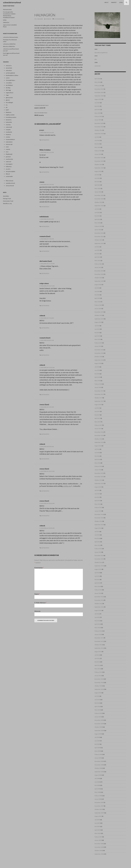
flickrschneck (10, 181)
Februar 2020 (98, 305)
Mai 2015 (97, 497)
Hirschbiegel (9, 102)
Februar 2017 (98, 425)
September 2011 (99, 648)
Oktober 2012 (98, 604)
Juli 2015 (97, 490)
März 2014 (98, 545)
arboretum (9, 70)
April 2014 (97, 542)
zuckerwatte (9, 176)
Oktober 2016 (98, 439)
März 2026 (98, 82)
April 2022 (97, 219)
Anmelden (6, 196)
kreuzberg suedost (11, 117)
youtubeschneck (10, 183)
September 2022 (99, 206)
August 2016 (98, 446)
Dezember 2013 (99, 556)
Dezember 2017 (99, 391)
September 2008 (99, 772)
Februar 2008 (98, 796)
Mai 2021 (97, 254)
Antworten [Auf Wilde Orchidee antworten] (45, 172)
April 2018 (97, 377)
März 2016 (98, 463)
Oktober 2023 (98, 164)
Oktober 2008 (98, 768)
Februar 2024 (98, 151)
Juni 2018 (97, 370)
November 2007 (99, 806)
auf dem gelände (10, 73)
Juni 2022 (97, 213)
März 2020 (98, 302)
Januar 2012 (98, 634)
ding (81, 536)
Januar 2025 (98, 120)
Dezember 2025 (99, 89)
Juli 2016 (97, 449)
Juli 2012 (97, 614)
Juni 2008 (97, 782)
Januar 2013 (98, 593)
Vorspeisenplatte (10, 171)
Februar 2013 (98, 590)
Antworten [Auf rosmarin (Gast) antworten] (45, 251)
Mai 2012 (97, 621)
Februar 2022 (98, 226)
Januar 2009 (98, 758)
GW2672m (6, 22)
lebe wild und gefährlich (101, 53)
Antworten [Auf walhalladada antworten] (45, 226)
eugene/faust (10, 93)
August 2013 (98, 569)
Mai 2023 (97, 182)
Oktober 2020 (98, 278)
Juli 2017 (97, 408)
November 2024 (99, 127)
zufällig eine (67, 486)
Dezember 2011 (99, 638)
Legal (121, 2)
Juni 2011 (97, 658)
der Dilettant (9, 85)
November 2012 (99, 600)
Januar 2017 (98, 429)
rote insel (8, 162)
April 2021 (97, 257)
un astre (8, 169)
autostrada (98, 66)
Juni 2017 (97, 411)
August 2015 (98, 487)
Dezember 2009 (99, 720)
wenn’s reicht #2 (59, 106)
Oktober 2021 (98, 240)
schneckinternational (12, 2)
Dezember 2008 (99, 761)
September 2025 (99, 96)
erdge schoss (44, 283)
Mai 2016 (97, 456)
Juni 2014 (97, 535)
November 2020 (99, 274)
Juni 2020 (97, 291)
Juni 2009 (97, 741)
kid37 (7, 110)
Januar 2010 (98, 717)
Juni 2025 (97, 103)
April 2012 (97, 624)
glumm (8, 100)
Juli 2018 (97, 367)
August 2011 (98, 652)
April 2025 (97, 110)
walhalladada (44, 217)
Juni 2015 (97, 494)
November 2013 (99, 559)
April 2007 (97, 830)
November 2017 (99, 394)
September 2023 (99, 168)
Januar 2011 (98, 676)
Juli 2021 (97, 247)
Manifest (114, 2)
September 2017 (99, 401)
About (106, 2)
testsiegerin (9, 164)
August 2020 (98, 285)
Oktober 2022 (98, 202)
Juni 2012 (97, 617)
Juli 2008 (97, 778)
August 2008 (98, 775)
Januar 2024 (98, 154)
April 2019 (97, 336)
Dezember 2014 (99, 514)
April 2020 (97, 298)
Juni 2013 (97, 576)
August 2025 (98, 99)
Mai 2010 (97, 703)
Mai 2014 (97, 538)
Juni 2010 (97, 700)
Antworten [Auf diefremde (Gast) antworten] (45, 273)
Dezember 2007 (99, 802)
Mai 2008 (97, 785)
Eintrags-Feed (7, 199)
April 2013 (97, 583)
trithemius (9, 167)
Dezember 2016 (99, 432)
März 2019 (98, 339)
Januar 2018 (98, 387)
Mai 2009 (97, 744)
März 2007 (98, 833)
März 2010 (98, 710)
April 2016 (97, 459)
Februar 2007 (98, 837)
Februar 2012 (98, 631)
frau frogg (6, 53)
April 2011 (97, 665)
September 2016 (99, 442)
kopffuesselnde (10, 115)
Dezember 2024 (99, 123)
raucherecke (9, 159)
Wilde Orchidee (45, 150)
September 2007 (99, 813)
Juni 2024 (97, 140)
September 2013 (99, 566)
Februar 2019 (98, 343)
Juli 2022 (97, 209)
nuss (7, 152)
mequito (8, 130)
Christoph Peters (10, 80)
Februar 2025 (98, 116)
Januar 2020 (98, 309)
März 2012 (98, 628)
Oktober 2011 (98, 645)
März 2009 (98, 751)
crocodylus (9, 83)
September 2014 (99, 525)
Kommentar (39, 568)
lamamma (9, 120)
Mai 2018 (97, 374)
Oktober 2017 (98, 398)
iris (7, 105)
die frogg (8, 90)
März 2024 (98, 147)
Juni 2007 (97, 823)
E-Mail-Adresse (40, 603)
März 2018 (98, 381)
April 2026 (97, 79)
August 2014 (98, 528)
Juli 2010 (97, 696)
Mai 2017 (97, 415)
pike (96, 59)
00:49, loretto (59, 114)
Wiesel (8, 174)
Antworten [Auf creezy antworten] (45, 207)
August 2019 (98, 322)
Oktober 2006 (98, 851)
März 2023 (98, 188)
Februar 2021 (98, 264)
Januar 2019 (98, 346)
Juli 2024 (97, 137)
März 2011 (98, 669)
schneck (48, 19)
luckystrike (9, 122)
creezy (42, 182)
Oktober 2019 (98, 315)
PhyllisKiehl (9, 154)
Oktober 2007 (98, 809)
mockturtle (9, 132)
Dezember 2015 (99, 473)
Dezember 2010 (99, 679)
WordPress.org (7, 203)
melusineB (9, 127)
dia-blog (8, 88)
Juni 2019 (97, 329)
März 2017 (98, 422)
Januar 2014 (98, 552)
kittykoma (9, 112)
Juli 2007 (97, 820)
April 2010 (97, 707)
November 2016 (99, 435)
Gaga (7, 95)
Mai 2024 (97, 144)
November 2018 (99, 353)
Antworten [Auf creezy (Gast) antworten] (45, 434)
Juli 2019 (97, 326)
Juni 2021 (97, 250)
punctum (8, 157)
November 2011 (99, 641)
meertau (8, 125)
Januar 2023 (98, 192)
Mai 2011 (97, 662)
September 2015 (99, 483)
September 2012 (99, 607)
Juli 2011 (97, 655)
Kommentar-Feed (8, 201)
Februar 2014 (98, 549)
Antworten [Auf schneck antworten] (45, 328)
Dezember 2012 (99, 597)
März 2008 (98, 792)
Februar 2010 (98, 713)
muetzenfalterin (10, 139)
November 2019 (99, 312)
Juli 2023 (97, 175)
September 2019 (99, 319)
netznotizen (9, 142)
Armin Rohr (9, 68)
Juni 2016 (97, 453)
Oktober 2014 (98, 521)
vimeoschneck (10, 186)
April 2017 (97, 418)
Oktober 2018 (98, 357)
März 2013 (98, 586)
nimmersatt (9, 144)
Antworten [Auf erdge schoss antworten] (45, 306)
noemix (8, 149)
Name (37, 594)
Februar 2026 (98, 86)
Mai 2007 (97, 826)
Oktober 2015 (98, 480)
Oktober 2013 (98, 562)
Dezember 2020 (99, 271)
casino (8, 78)
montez (8, 137)
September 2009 (99, 731)
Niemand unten (7, 9)
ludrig (5, 20)
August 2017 (98, 405)
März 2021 (98, 261)
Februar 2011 (98, 672)
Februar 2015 (98, 507)
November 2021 (99, 237)
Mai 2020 (97, 295)
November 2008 (99, 765)
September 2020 (99, 281)
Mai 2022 (97, 216)
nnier (7, 147)
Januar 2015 (98, 511)
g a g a (42, 130)
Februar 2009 (98, 754)
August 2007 (98, 816)
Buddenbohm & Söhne (12, 75)
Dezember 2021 (99, 233)
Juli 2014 (97, 532)
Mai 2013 (97, 580)
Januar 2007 (98, 840)
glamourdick (9, 98)
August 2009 (98, 734)
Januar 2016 (98, 470)
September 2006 (99, 854)
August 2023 (98, 171)
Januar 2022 (98, 230)
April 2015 (97, 501)
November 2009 (99, 724)
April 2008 (97, 789)
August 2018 (98, 363)
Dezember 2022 (99, 195)
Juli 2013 (97, 573)
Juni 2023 (97, 178)
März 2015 (98, 504)
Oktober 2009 (98, 727)
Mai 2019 (97, 333)
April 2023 (97, 185)
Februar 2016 (98, 466)
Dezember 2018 (99, 350)
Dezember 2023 (99, 158)
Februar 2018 (98, 384)
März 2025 (98, 113)
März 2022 (98, 223)
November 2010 (99, 682)
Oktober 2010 (98, 686)
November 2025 (99, 92)
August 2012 (98, 610)
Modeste (8, 135)
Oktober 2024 (98, 130)
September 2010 (99, 689)
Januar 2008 (98, 799)
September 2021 (99, 243)
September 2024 (99, 134)
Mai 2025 (97, 106)
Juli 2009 (97, 737)
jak (7, 107)
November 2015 (99, 477)
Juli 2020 (97, 288)
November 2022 (99, 199)
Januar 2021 (98, 267)
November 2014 (99, 518)
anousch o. (9, 66)
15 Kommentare (59, 19)
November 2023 (99, 161)
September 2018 (99, 360)
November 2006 (99, 847)
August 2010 (98, 693)
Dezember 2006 (99, 844)
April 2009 (97, 748)
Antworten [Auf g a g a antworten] (45, 140)
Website (37, 611)
